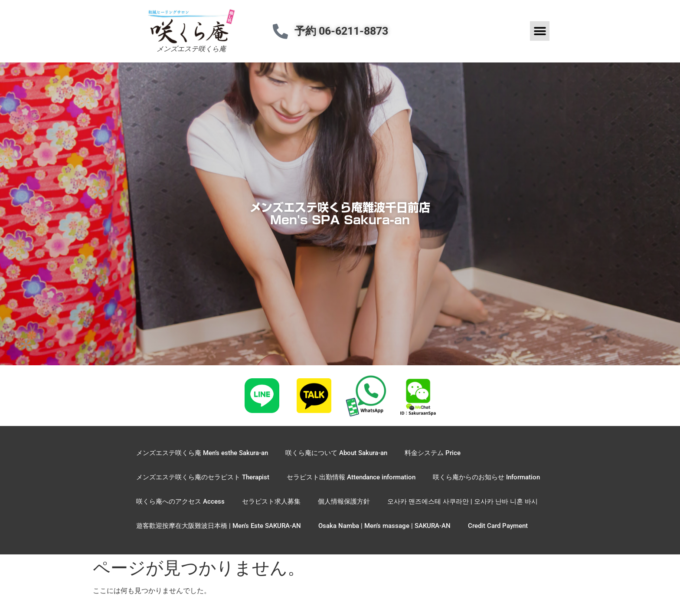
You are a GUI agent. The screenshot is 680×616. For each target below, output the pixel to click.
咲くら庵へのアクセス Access (180, 501)
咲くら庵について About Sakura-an (336, 453)
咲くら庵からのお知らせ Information (486, 477)
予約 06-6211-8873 (341, 31)
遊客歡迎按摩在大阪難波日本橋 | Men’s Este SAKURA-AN (219, 526)
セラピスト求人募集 (271, 501)
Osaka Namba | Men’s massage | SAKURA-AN (384, 526)
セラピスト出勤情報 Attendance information (351, 477)
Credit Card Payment (498, 526)
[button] (540, 31)
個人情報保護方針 (344, 501)
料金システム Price (433, 453)
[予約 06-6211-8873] (280, 31)
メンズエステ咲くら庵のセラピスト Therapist (203, 477)
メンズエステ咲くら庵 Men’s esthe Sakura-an (202, 453)
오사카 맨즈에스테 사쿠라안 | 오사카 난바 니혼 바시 (463, 501)
